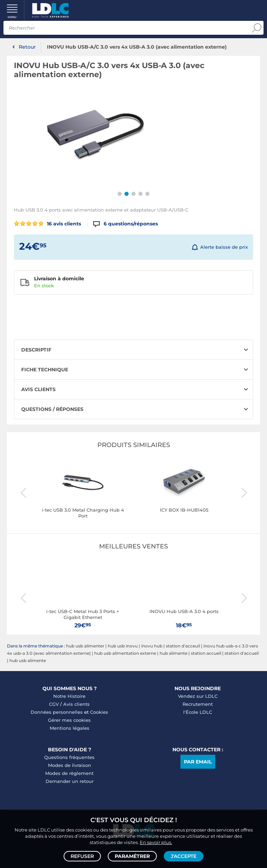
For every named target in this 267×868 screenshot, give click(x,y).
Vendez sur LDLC (198, 696)
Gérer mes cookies (69, 720)
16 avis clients (47, 224)
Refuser (82, 856)
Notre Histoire (69, 696)
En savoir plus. (156, 842)
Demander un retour (70, 781)
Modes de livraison (70, 765)
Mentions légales (70, 728)
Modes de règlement (69, 773)
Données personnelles (57, 712)
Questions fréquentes (69, 757)
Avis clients (76, 704)
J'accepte (184, 856)
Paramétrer (132, 856)
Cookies (99, 712)
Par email (198, 762)
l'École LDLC (198, 712)
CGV (54, 704)
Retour (27, 47)
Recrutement (198, 704)
